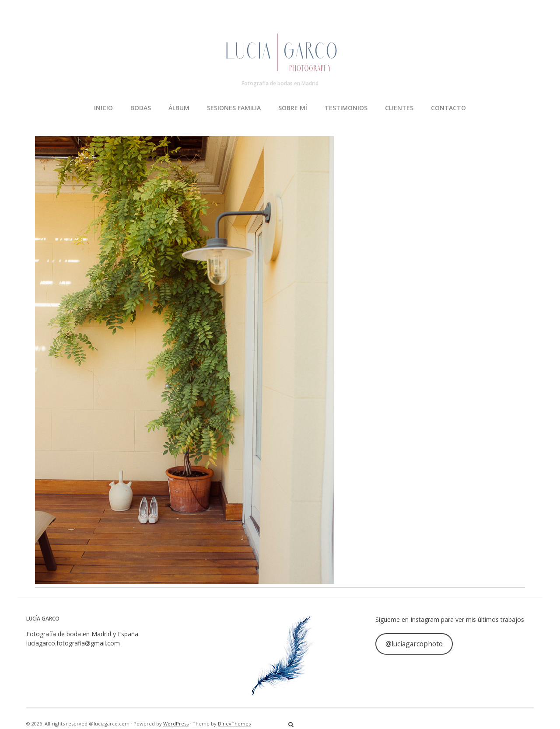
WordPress (176, 724)
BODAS (141, 108)
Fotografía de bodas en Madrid (280, 83)
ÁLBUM (179, 108)
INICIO (103, 108)
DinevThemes (234, 724)
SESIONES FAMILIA (234, 108)
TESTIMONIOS (346, 108)
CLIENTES (399, 108)
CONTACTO (448, 108)
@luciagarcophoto (414, 644)
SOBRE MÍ (293, 108)
